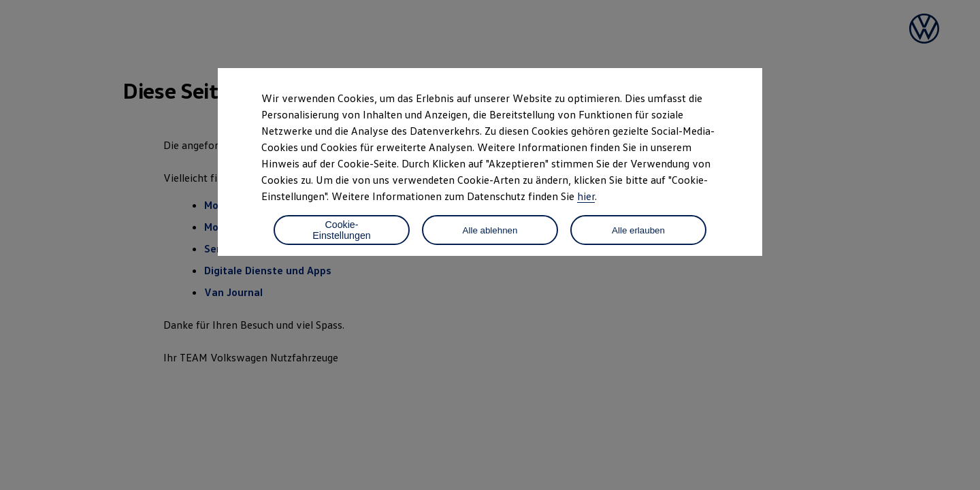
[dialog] (490, 245)
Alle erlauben (638, 230)
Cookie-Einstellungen (341, 230)
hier (586, 196)
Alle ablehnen (490, 230)
